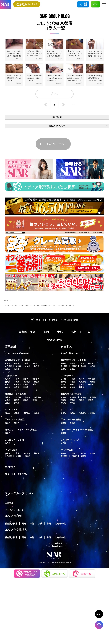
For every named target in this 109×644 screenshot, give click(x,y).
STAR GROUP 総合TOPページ (19, 353)
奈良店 (17, 387)
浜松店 (17, 369)
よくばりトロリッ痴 (14, 440)
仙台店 (17, 363)
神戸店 (37, 366)
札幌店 (7, 363)
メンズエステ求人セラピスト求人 (29, 305)
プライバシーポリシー (15, 510)
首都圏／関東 (11, 524)
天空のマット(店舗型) (15, 420)
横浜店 (35, 363)
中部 (32, 524)
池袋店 (26, 379)
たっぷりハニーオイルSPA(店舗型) (21, 430)
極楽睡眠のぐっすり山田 (49, 305)
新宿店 (26, 387)
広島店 (7, 369)
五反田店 (36, 379)
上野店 (26, 363)
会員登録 (9, 503)
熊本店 (17, 423)
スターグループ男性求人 (16, 474)
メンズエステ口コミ (11, 305)
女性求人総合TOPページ (72, 353)
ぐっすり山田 (11, 450)
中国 (49, 524)
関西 (24, 524)
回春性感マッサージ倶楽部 (17, 360)
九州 (40, 524)
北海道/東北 (60, 524)
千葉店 (17, 382)
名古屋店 (8, 366)
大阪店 (18, 366)
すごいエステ (11, 409)
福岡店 (35, 385)
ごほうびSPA (11, 376)
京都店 (27, 366)
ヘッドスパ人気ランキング (66, 305)
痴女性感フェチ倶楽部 (15, 394)
